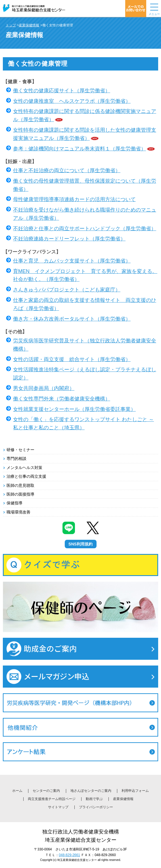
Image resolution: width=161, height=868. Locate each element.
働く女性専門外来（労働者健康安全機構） (62, 399)
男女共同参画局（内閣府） (44, 388)
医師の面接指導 (20, 494)
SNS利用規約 (80, 544)
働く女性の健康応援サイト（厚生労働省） (62, 91)
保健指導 (14, 503)
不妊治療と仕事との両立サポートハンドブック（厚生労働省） (85, 229)
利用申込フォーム (135, 791)
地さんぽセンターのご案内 (91, 791)
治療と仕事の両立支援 (26, 476)
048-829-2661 (69, 855)
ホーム (17, 791)
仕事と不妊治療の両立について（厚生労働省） (67, 170)
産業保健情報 (29, 25)
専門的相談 (16, 458)
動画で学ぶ (94, 799)
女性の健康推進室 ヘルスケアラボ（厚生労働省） (72, 101)
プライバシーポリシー (96, 807)
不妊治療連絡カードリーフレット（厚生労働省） (69, 239)
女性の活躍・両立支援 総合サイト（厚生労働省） (72, 359)
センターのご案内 (46, 791)
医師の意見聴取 (20, 485)
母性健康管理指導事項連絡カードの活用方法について (74, 199)
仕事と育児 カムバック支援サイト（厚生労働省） (72, 261)
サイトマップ (58, 807)
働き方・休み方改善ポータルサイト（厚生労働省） (72, 319)
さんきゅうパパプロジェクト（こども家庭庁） (67, 290)
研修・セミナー (20, 450)
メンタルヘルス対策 (24, 468)
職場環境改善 (18, 512)
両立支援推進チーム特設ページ (52, 799)
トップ (11, 25)
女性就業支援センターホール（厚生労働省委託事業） (74, 409)
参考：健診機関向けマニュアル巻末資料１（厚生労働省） (80, 149)
